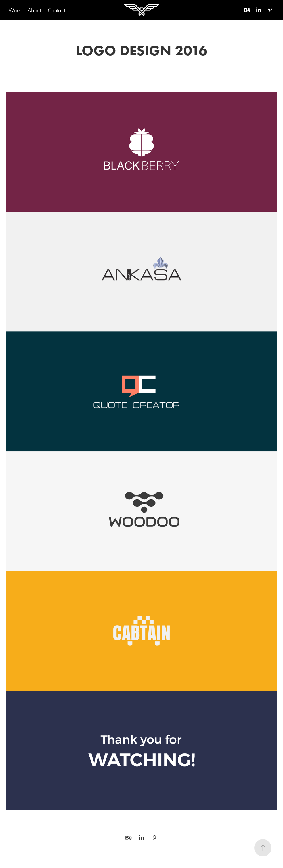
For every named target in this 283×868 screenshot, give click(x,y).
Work (15, 10)
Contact (56, 10)
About (34, 10)
